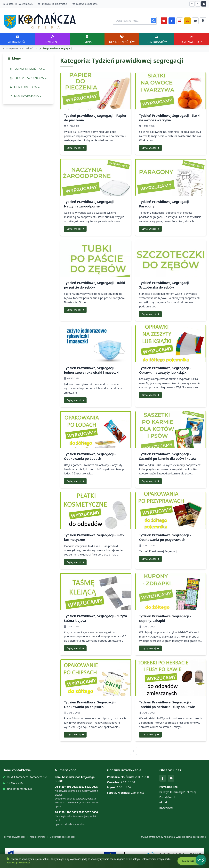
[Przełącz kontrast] (204, 4)
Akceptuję (190, 861)
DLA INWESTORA (25, 96)
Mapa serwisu (37, 837)
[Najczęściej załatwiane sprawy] (195, 21)
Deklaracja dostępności (62, 837)
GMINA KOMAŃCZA (27, 69)
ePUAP (163, 802)
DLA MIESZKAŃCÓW (28, 78)
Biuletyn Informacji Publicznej (178, 792)
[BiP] (180, 21)
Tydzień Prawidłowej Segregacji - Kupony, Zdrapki (165, 618)
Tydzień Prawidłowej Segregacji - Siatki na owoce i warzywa (170, 118)
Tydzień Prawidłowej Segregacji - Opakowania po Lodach (90, 456)
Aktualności (28, 48)
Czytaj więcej (75, 148)
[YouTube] (164, 21)
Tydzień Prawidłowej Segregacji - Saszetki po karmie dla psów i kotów (168, 456)
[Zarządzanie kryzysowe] (187, 21)
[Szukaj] (153, 21)
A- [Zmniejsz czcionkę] (198, 4)
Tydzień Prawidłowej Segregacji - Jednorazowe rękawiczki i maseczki (92, 370)
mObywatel (166, 808)
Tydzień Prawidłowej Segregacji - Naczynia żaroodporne (90, 204)
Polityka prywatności (14, 837)
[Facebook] (172, 21)
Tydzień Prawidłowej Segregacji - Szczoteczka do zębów (165, 285)
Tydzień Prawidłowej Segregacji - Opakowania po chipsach (90, 704)
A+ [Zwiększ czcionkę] (192, 4)
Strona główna (10, 48)
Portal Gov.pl (167, 797)
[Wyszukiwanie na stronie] (133, 21)
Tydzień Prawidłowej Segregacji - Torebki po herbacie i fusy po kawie (167, 704)
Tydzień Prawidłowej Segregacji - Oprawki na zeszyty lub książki (165, 370)
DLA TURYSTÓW (25, 87)
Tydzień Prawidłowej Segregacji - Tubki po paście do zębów (95, 285)
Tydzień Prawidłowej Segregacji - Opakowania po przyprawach (165, 537)
